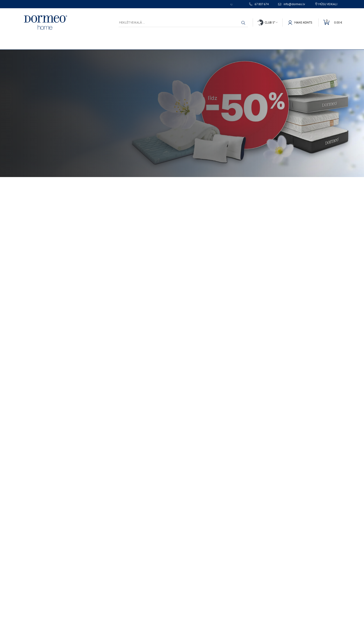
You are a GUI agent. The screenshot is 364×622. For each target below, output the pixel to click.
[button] (243, 23)
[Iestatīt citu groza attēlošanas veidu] (330, 22)
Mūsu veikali (328, 4)
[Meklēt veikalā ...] (183, 22)
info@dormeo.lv (294, 4)
